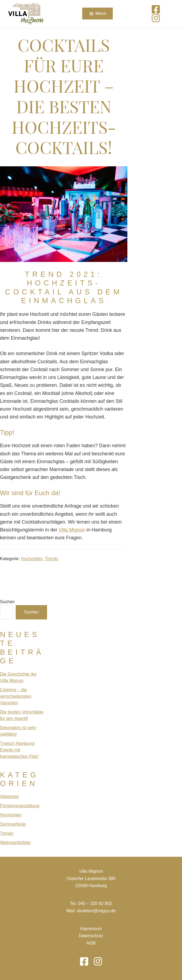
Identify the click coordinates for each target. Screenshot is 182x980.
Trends (52, 559)
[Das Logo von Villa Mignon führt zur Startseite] (26, 14)
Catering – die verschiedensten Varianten (16, 696)
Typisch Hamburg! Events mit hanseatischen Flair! (19, 750)
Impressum (91, 929)
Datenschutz (91, 936)
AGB (91, 943)
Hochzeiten (32, 559)
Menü (101, 13)
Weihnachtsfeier (15, 843)
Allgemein (9, 796)
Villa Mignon (72, 530)
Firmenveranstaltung (20, 806)
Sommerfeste (13, 824)
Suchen (7, 602)
